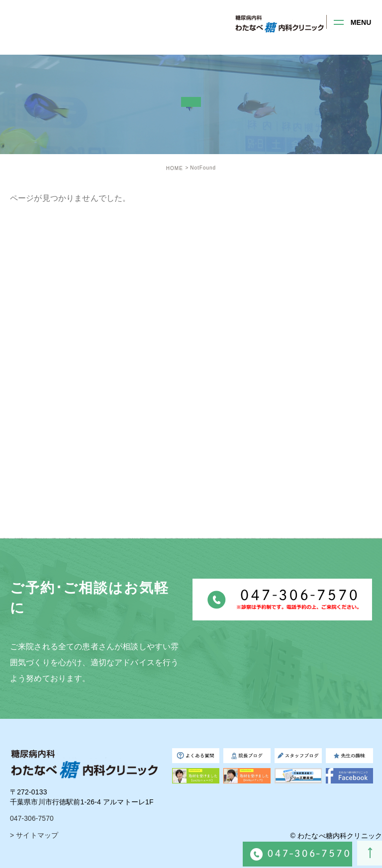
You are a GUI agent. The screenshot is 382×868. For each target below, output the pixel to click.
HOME (175, 168)
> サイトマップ (34, 836)
